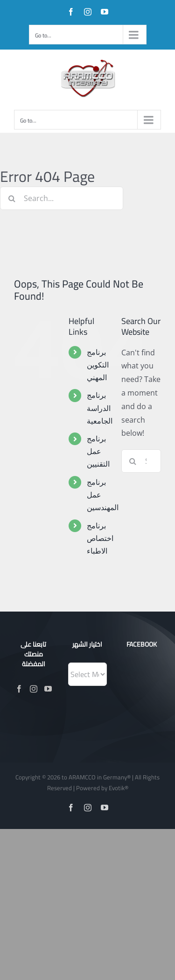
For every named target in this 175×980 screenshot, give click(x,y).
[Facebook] (19, 689)
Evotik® (119, 788)
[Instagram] (34, 689)
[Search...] (62, 198)
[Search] (12, 198)
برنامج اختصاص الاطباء (100, 538)
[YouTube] (48, 689)
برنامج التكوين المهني (98, 365)
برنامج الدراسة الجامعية (100, 408)
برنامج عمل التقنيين (98, 451)
